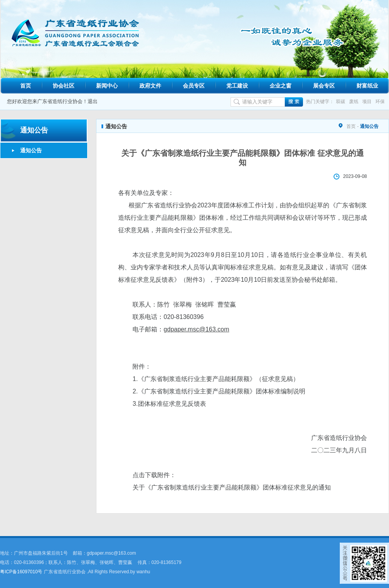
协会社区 (64, 86)
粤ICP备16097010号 (21, 572)
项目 (367, 102)
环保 (380, 102)
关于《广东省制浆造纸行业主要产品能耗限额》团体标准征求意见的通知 (232, 487)
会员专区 (194, 86)
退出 (93, 101)
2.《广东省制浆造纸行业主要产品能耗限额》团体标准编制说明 (219, 391)
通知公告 (31, 150)
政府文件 (150, 86)
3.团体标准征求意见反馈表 (169, 404)
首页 (26, 86)
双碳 (341, 102)
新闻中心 (107, 86)
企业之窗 (281, 86)
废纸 (354, 102)
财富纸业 (367, 86)
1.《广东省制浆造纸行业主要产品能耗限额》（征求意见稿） (216, 379)
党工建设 (237, 86)
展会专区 (324, 86)
